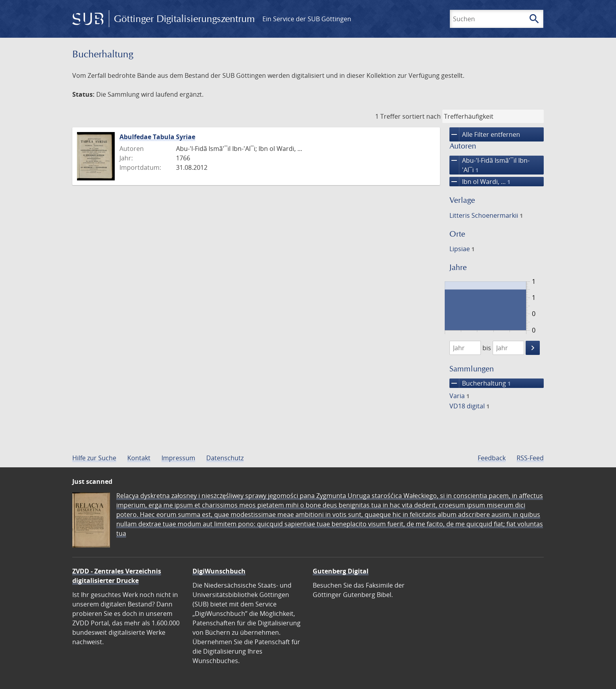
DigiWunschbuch (219, 571)
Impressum (178, 458)
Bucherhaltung (480, 383)
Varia (459, 396)
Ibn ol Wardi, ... (480, 182)
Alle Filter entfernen (485, 134)
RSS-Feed (530, 458)
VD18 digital (469, 406)
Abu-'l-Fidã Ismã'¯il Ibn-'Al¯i (489, 165)
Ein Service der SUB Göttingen (307, 19)
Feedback (492, 458)
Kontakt (139, 458)
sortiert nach (422, 116)
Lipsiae (462, 249)
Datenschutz (225, 458)
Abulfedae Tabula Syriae (157, 137)
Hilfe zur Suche (94, 458)
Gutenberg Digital (341, 571)
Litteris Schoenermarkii (486, 215)
